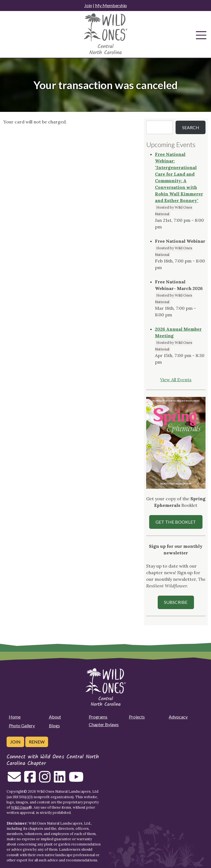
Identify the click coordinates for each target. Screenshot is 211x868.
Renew (37, 742)
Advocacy (178, 717)
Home (15, 717)
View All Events (176, 380)
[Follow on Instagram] (45, 780)
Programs (98, 717)
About (55, 717)
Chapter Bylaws (104, 724)
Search (191, 127)
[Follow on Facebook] (30, 780)
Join (88, 5)
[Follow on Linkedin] (60, 780)
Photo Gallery (22, 725)
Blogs (54, 725)
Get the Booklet (176, 522)
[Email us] (14, 780)
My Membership (111, 5)
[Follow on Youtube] (76, 780)
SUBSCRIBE (176, 602)
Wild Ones (20, 807)
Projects (137, 717)
